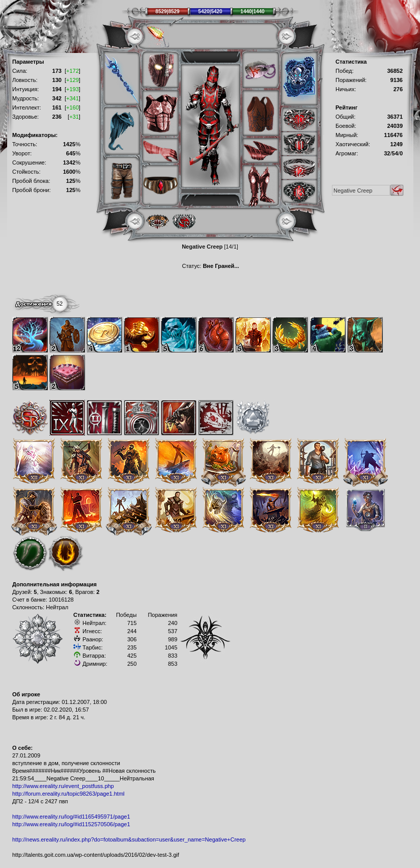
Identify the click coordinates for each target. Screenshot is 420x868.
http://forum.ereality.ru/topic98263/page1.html (68, 794)
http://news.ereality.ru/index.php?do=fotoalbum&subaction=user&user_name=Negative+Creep (129, 839)
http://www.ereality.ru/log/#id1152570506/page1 (71, 824)
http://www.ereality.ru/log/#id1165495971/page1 (71, 817)
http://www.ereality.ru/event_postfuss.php (63, 786)
